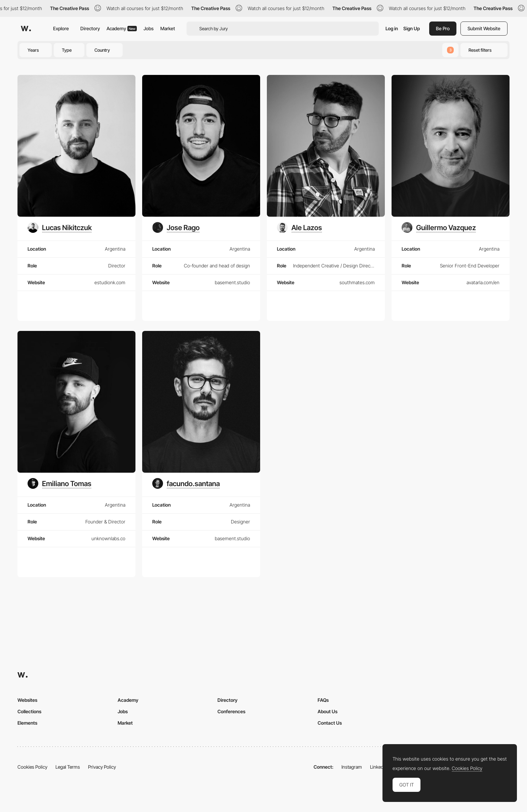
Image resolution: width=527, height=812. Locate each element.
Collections (29, 711)
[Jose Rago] (176, 227)
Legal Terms (68, 767)
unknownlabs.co (108, 538)
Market (168, 28)
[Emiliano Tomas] (59, 483)
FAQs (323, 700)
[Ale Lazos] (299, 227)
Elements (27, 723)
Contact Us (330, 723)
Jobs (149, 28)
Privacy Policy (102, 767)
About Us (328, 711)
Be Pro (443, 28)
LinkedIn (379, 767)
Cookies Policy (32, 767)
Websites (27, 700)
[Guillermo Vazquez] (439, 227)
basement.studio (232, 282)
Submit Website (484, 28)
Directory (90, 28)
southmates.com (357, 282)
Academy (122, 28)
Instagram (352, 767)
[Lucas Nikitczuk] (60, 227)
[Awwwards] (26, 29)
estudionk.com (110, 282)
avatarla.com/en (483, 282)
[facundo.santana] (186, 483)
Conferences (231, 711)
